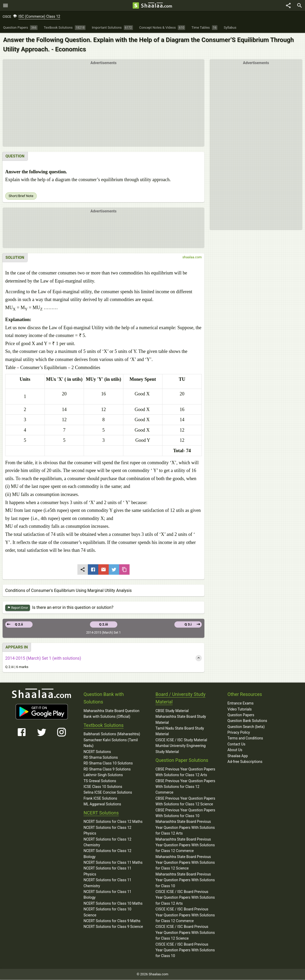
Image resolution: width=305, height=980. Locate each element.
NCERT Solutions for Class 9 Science (113, 927)
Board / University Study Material (181, 698)
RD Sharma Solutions (101, 758)
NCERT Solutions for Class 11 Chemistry (108, 883)
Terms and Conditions (245, 738)
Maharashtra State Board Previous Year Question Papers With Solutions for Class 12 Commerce (185, 845)
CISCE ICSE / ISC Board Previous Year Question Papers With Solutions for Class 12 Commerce (185, 915)
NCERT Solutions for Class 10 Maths (113, 904)
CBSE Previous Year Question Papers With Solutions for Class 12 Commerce (185, 787)
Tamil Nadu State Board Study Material (180, 731)
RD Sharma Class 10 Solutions (108, 763)
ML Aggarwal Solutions (102, 804)
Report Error (18, 608)
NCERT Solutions (97, 752)
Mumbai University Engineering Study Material (181, 749)
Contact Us (237, 744)
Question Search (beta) (246, 727)
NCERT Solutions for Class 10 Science (108, 912)
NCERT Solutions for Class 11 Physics (108, 871)
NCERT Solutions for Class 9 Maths (112, 921)
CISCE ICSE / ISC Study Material (181, 740)
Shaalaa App (238, 756)
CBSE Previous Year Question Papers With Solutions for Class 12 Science (185, 801)
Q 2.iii (103, 625)
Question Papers (241, 715)
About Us (235, 750)
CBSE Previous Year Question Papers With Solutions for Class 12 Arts (185, 772)
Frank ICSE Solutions (100, 799)
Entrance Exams (241, 703)
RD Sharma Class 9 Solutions (107, 769)
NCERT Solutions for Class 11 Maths (113, 863)
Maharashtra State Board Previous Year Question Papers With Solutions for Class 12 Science (185, 863)
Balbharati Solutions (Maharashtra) (112, 734)
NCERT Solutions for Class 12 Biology (108, 854)
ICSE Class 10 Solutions (103, 787)
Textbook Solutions (104, 725)
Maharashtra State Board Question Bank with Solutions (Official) (112, 714)
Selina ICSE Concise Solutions (108, 793)
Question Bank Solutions (247, 721)
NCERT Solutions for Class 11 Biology (108, 895)
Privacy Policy (239, 733)
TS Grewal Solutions (100, 781)
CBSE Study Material (172, 711)
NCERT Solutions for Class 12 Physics (108, 831)
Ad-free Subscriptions (245, 762)
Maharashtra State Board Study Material (181, 720)
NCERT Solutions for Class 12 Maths (113, 822)
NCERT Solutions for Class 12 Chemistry (108, 842)
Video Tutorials (240, 709)
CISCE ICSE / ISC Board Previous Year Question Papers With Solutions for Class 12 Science (185, 933)
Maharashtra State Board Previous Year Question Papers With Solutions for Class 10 (185, 880)
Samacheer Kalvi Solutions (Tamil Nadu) (111, 743)
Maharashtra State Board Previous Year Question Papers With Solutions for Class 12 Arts (185, 828)
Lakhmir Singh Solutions (103, 775)
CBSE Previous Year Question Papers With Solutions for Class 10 (185, 813)
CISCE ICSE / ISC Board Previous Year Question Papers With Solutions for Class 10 (185, 950)
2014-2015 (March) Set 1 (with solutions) (43, 659)
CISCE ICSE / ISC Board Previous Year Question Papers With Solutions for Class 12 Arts (185, 898)
